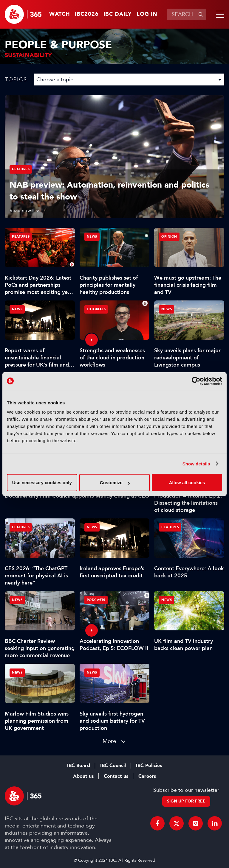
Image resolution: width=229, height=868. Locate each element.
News (92, 237)
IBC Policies (149, 766)
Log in (147, 14)
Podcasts (96, 600)
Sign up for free (186, 801)
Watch (60, 14)
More (109, 741)
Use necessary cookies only (42, 483)
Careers (147, 776)
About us (83, 776)
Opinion (169, 237)
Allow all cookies (187, 483)
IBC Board (79, 766)
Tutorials (96, 309)
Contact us (116, 776)
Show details (196, 463)
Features (21, 169)
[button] (219, 14)
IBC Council (113, 766)
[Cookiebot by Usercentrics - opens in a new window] (196, 381)
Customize (115, 483)
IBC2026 (87, 14)
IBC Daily (118, 14)
